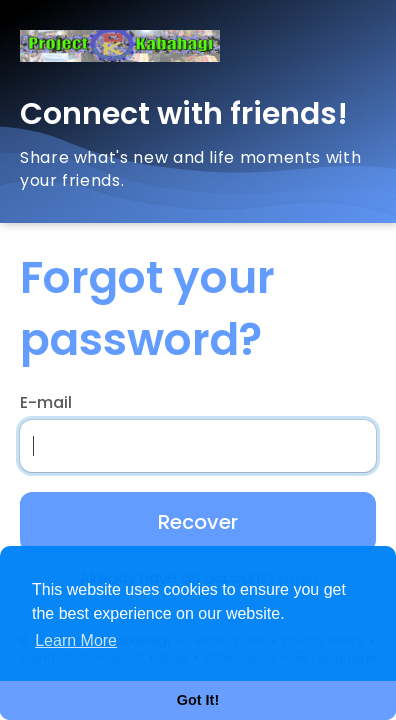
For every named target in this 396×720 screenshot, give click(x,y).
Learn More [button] (76, 640)
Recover (198, 522)
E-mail (46, 403)
